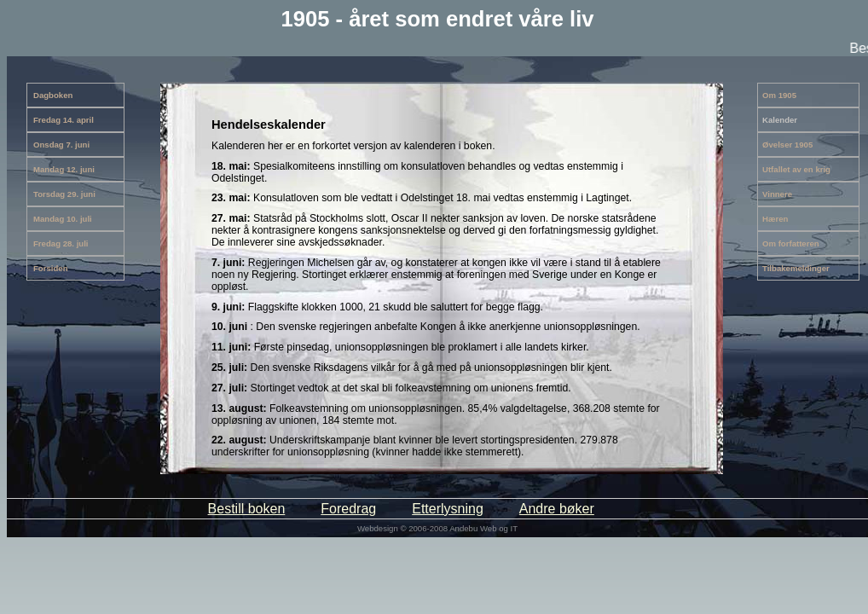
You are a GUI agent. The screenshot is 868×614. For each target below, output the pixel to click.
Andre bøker (557, 509)
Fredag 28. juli (61, 243)
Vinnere (777, 194)
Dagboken (53, 95)
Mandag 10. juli (63, 219)
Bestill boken (247, 509)
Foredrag (348, 509)
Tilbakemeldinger (796, 268)
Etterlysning (448, 509)
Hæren (775, 219)
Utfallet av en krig (796, 169)
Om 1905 (779, 95)
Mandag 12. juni (64, 169)
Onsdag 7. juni (61, 145)
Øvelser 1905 (787, 145)
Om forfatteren (791, 243)
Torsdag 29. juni (64, 194)
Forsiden (51, 268)
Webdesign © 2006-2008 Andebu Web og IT (437, 528)
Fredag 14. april (64, 120)
